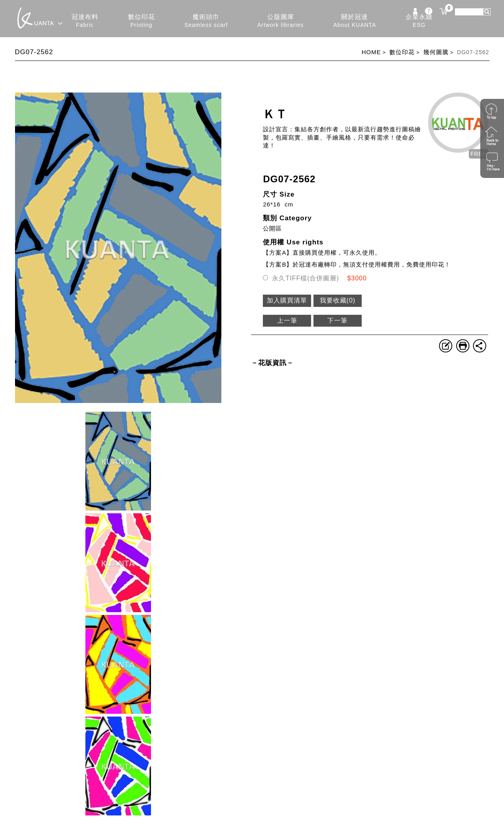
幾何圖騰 (436, 52)
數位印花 (142, 21)
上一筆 (287, 321)
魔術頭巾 (206, 21)
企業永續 (419, 21)
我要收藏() (338, 300)
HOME (371, 52)
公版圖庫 (280, 21)
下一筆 (337, 321)
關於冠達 (355, 21)
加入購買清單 (287, 300)
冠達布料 (85, 21)
